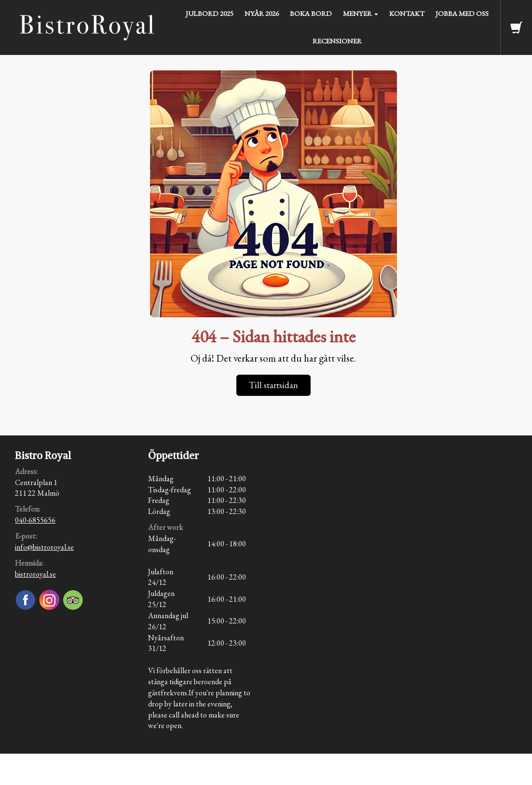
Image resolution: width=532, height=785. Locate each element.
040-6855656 (35, 520)
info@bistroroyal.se (44, 547)
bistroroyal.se (35, 574)
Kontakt (407, 13)
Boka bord (311, 13)
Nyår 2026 (262, 13)
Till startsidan (273, 385)
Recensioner (337, 41)
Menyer (361, 13)
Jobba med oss (462, 13)
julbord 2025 (210, 13)
